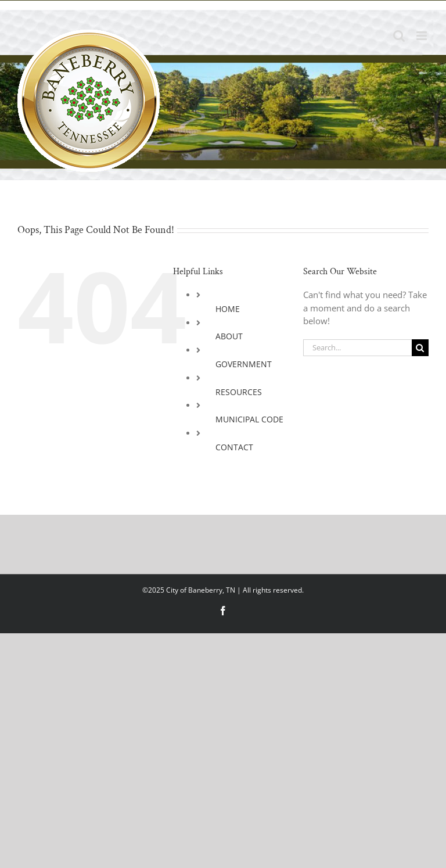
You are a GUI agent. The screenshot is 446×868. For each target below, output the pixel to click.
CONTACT (234, 447)
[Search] (420, 348)
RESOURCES (239, 392)
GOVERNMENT (244, 364)
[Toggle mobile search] (399, 36)
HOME (228, 309)
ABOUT (229, 336)
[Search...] (357, 348)
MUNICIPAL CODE (249, 419)
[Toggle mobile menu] (422, 36)
